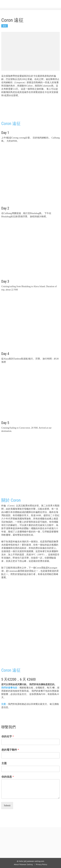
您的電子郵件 (10, 750)
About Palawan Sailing (23, 864)
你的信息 (8, 777)
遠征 (5, 26)
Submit (7, 806)
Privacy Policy (41, 864)
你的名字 (8, 736)
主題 (4, 763)
